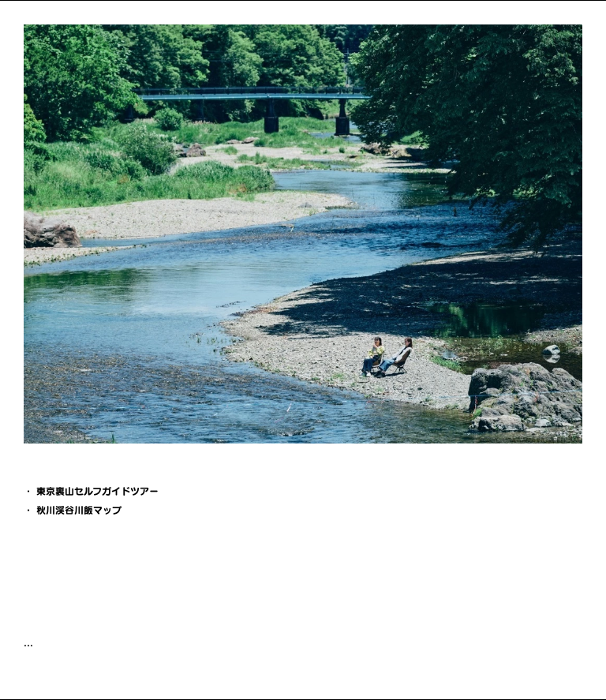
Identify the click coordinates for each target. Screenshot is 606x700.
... (28, 642)
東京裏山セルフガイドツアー (97, 491)
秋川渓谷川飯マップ (79, 510)
